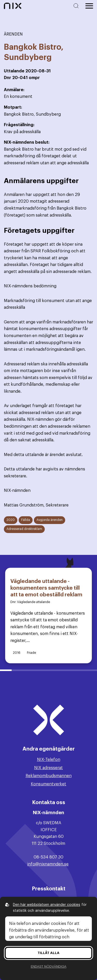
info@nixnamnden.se (48, 864)
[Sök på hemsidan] (77, 6)
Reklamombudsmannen (49, 776)
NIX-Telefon (49, 760)
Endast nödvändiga (49, 966)
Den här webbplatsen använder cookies (47, 905)
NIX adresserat (48, 768)
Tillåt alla (48, 953)
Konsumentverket (48, 784)
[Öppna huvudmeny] (89, 6)
